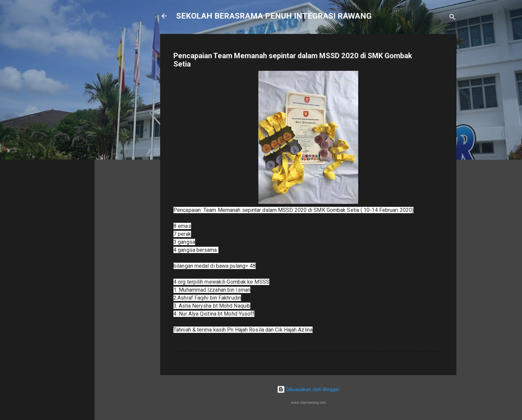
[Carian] (452, 18)
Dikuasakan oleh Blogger (308, 389)
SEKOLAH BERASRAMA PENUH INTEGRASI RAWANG (274, 16)
